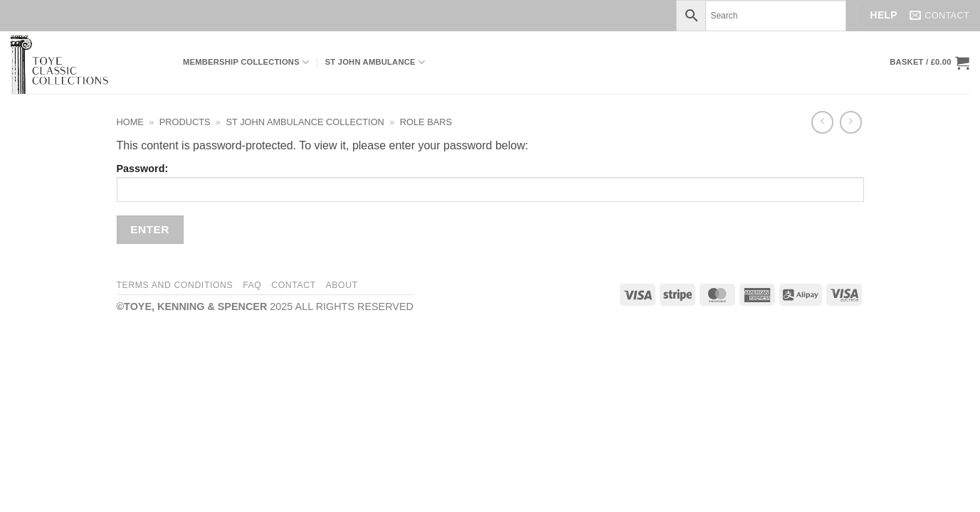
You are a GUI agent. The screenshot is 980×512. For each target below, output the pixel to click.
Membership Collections (246, 62)
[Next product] (822, 122)
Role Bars (426, 122)
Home (130, 122)
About (342, 285)
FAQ (252, 285)
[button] (929, 63)
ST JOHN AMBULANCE (375, 62)
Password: (490, 182)
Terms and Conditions (175, 285)
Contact (294, 285)
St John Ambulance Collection (305, 122)
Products (185, 122)
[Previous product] (851, 122)
